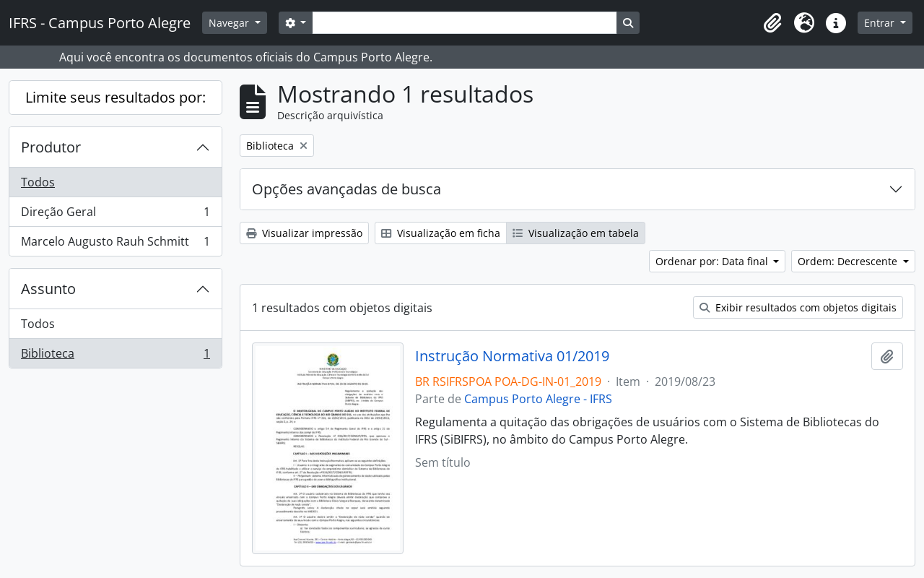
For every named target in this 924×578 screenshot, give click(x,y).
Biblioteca (115, 356)
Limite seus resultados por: (115, 97)
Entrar (881, 23)
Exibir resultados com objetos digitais (798, 307)
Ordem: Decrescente (849, 261)
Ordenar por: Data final (713, 261)
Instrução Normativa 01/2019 (512, 356)
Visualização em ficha (441, 233)
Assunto (48, 289)
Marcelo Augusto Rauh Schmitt (115, 244)
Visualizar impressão (304, 233)
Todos (38, 182)
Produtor (51, 147)
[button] (772, 23)
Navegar (230, 23)
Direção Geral (115, 215)
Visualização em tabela (576, 233)
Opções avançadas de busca (346, 189)
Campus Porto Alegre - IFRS (538, 399)
